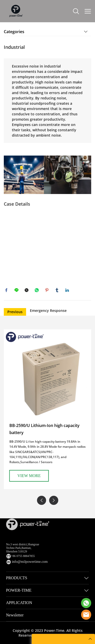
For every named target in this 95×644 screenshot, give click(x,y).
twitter (27, 290)
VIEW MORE (72, 476)
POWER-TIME (19, 590)
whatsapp (37, 290)
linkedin (67, 290)
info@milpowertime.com (30, 562)
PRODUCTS (17, 578)
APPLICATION (19, 603)
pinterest (47, 290)
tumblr (57, 290)
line (16, 290)
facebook (6, 290)
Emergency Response (48, 310)
